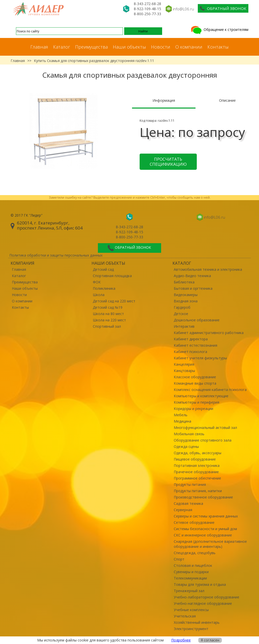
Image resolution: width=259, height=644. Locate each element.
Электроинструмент (191, 629)
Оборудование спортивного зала (203, 440)
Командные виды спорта (195, 383)
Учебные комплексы (191, 610)
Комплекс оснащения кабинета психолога (210, 390)
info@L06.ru (183, 9)
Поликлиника (104, 288)
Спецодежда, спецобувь (195, 553)
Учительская (185, 616)
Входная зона (186, 301)
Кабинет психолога (190, 352)
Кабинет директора (191, 339)
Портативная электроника (197, 465)
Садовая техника (188, 503)
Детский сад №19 (108, 307)
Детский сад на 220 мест (114, 301)
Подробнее (181, 640)
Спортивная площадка (112, 276)
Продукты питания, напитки (198, 491)
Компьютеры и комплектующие (201, 396)
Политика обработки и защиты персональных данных (56, 255)
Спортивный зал (107, 326)
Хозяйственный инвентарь (197, 622)
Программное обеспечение (197, 478)
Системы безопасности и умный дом (205, 529)
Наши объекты (129, 47)
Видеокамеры (186, 295)
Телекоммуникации (190, 578)
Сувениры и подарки (191, 572)
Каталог (62, 47)
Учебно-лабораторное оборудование (207, 597)
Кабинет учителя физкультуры (200, 358)
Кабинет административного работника (209, 333)
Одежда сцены (186, 446)
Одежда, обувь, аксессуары (198, 453)
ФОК (97, 282)
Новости (161, 47)
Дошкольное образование (197, 320)
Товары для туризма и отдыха (200, 584)
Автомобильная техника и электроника (208, 269)
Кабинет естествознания (196, 345)
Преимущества (91, 47)
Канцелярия (184, 364)
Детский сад (103, 269)
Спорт (179, 559)
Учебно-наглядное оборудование (203, 603)
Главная (39, 47)
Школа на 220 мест (109, 320)
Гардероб (182, 307)
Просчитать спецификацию (168, 162)
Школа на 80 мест (108, 314)
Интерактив (184, 326)
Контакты (218, 47)
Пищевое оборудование (195, 459)
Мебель (181, 415)
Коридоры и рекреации (193, 409)
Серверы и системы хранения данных (206, 516)
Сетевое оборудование (194, 522)
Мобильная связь (189, 434)
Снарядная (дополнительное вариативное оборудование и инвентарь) (210, 544)
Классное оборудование (195, 377)
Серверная (183, 510)
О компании (189, 47)
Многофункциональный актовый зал (205, 428)
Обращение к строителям (219, 29)
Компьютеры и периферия (197, 402)
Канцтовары (184, 371)
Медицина (182, 421)
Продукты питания (190, 484)
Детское (181, 314)
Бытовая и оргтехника (193, 288)
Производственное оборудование (203, 497)
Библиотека (184, 282)
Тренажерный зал (189, 591)
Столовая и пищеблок (193, 565)
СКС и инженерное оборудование (203, 535)
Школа (99, 295)
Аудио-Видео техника (192, 276)
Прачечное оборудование (196, 472)
